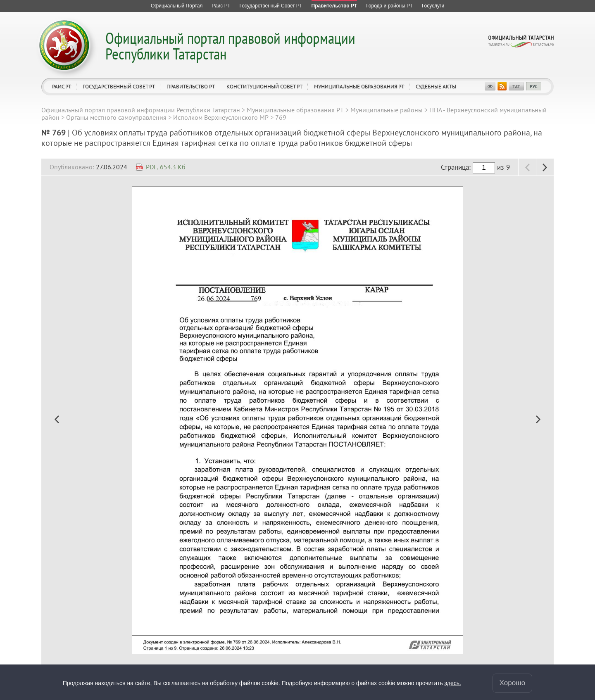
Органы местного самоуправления (116, 117)
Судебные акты (436, 87)
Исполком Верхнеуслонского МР (221, 117)
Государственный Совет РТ (119, 87)
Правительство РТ (191, 87)
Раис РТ (62, 87)
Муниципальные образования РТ (359, 87)
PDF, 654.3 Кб (166, 167)
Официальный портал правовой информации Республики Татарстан (230, 46)
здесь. (453, 683)
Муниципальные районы (387, 110)
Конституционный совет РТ (264, 87)
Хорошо (513, 683)
